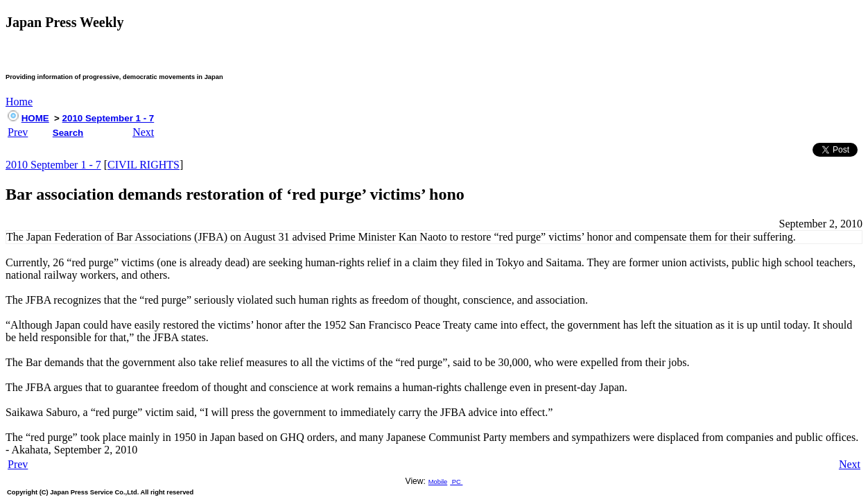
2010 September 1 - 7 (108, 118)
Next (143, 132)
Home (19, 102)
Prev (18, 132)
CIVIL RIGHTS (144, 165)
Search (68, 133)
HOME (35, 118)
